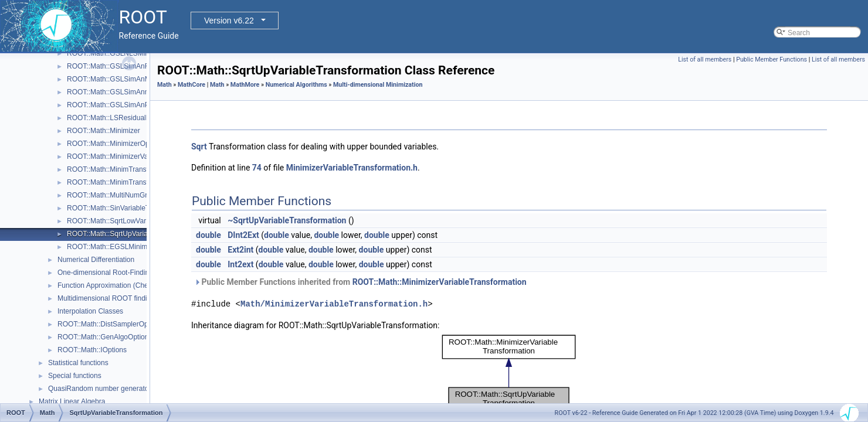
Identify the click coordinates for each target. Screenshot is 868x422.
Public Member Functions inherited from (360, 282)
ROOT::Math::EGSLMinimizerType (121, 247)
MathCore (191, 85)
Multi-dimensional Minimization (378, 85)
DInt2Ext (243, 235)
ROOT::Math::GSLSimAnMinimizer (121, 79)
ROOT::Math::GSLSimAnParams (118, 105)
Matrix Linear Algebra (72, 401)
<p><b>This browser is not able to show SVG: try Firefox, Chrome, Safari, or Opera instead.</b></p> (509, 373)
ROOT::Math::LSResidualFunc (114, 118)
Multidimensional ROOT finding (106, 298)
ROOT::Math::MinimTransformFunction (127, 169)
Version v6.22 (229, 21)
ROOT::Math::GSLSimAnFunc (113, 66)
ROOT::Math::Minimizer (104, 131)
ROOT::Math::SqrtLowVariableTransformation (138, 221)
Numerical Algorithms (296, 85)
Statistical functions (78, 363)
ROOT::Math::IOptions (92, 350)
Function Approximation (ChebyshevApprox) (126, 285)
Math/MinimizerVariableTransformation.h (334, 304)
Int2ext (240, 264)
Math (165, 85)
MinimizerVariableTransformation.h (352, 168)
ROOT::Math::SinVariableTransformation (130, 208)
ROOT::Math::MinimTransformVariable (126, 182)
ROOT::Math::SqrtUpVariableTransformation (135, 234)
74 (257, 168)
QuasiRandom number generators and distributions (128, 389)
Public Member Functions (772, 59)
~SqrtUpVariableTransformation (287, 220)
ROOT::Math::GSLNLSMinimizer (117, 53)
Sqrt (199, 147)
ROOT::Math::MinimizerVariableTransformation (140, 156)
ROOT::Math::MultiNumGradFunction (125, 195)
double (208, 235)
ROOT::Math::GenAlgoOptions (105, 337)
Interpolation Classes (90, 311)
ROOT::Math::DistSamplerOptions (110, 324)
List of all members (705, 59)
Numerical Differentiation (96, 260)
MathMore (245, 85)
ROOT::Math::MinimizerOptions (116, 144)
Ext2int (240, 250)
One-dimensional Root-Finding (105, 273)
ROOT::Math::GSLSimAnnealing (117, 92)
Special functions (75, 376)
